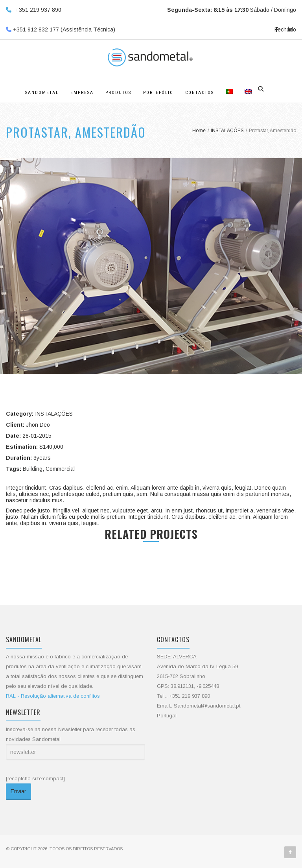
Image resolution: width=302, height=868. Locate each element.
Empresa (82, 93)
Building (33, 469)
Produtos (118, 93)
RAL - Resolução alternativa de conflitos (53, 696)
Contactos (200, 93)
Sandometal (42, 93)
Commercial (60, 469)
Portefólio (158, 93)
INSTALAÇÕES (54, 414)
